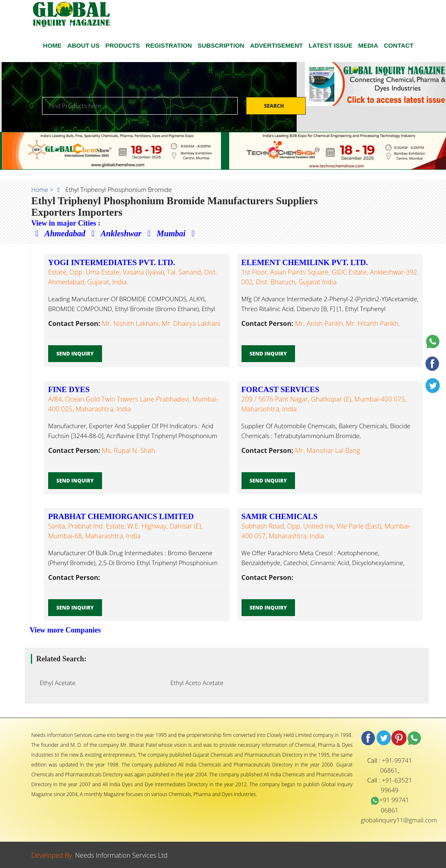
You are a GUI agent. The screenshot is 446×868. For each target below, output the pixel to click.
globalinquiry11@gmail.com (399, 820)
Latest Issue (330, 45)
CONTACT (399, 45)
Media (368, 45)
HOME (52, 45)
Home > (42, 189)
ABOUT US (84, 45)
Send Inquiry (75, 354)
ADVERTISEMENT (276, 45)
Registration (169, 45)
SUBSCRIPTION (221, 45)
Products (123, 45)
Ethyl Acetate (55, 683)
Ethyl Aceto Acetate (194, 683)
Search (275, 106)
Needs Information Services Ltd (122, 855)
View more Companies (65, 630)
